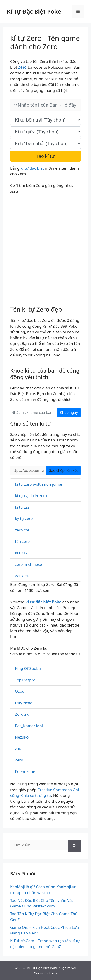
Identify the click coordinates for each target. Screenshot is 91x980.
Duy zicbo (24, 703)
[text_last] (45, 144)
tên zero (22, 541)
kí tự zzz (22, 507)
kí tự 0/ (21, 553)
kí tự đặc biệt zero (31, 496)
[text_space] (45, 132)
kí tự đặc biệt (32, 168)
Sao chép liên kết (63, 470)
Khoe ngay (69, 412)
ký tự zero (24, 518)
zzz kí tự (22, 576)
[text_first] (45, 120)
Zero (19, 760)
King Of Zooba (28, 668)
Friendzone (25, 772)
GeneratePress (45, 973)
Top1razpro (25, 680)
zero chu (23, 530)
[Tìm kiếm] (74, 846)
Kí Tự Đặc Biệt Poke (34, 11)
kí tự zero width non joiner (39, 484)
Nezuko (22, 737)
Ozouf (20, 691)
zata (19, 749)
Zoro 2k (22, 714)
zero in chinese (28, 564)
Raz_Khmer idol (29, 726)
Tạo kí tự (45, 156)
